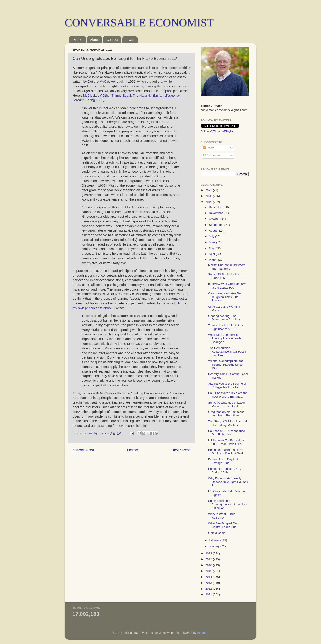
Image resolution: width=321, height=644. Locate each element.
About (94, 40)
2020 (209, 196)
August (214, 231)
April (212, 254)
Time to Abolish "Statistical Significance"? (226, 327)
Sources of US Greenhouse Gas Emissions (227, 433)
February (215, 540)
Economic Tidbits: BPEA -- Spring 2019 (226, 471)
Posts (209, 148)
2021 (209, 190)
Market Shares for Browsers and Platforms (227, 267)
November (216, 213)
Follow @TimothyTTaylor (217, 131)
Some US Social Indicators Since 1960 (226, 276)
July (212, 236)
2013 (209, 583)
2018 (209, 553)
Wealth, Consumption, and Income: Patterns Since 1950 (226, 364)
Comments (212, 155)
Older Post (181, 450)
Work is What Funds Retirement (222, 516)
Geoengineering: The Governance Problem (224, 318)
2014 (209, 577)
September (217, 225)
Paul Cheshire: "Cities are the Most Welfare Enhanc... (228, 395)
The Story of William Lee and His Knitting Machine (227, 423)
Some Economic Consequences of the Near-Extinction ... (228, 504)
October (215, 219)
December (216, 207)
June (213, 242)
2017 (209, 559)
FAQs (130, 40)
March (213, 260)
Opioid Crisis (217, 533)
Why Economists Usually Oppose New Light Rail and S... (228, 482)
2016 (209, 565)
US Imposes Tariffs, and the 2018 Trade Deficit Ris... (227, 442)
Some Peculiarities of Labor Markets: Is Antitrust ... (227, 404)
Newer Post (83, 450)
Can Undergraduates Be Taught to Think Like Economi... (224, 297)
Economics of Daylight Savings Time (223, 461)
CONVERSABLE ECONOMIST (139, 23)
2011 (209, 594)
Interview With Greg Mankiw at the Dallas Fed (227, 286)
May (212, 248)
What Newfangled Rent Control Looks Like (224, 525)
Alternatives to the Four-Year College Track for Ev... (227, 385)
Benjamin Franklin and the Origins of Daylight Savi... (227, 452)
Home (78, 40)
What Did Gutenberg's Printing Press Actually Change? (225, 338)
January (215, 546)
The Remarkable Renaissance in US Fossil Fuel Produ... (227, 352)
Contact (112, 40)
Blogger (202, 633)
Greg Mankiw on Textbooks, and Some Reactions (227, 414)
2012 (209, 589)
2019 (209, 202)
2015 (209, 571)
